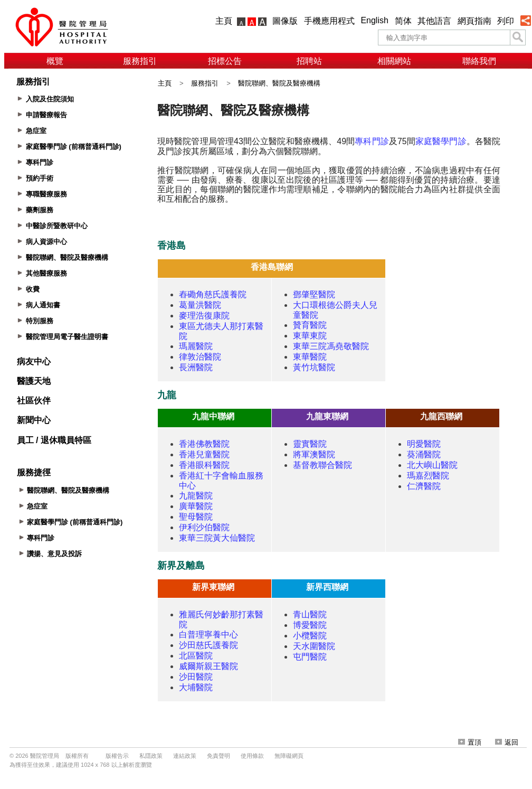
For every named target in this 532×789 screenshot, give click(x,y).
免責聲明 (218, 756)
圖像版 (285, 21)
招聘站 (309, 61)
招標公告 (225, 61)
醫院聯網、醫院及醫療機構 (279, 83)
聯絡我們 (479, 61)
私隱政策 (151, 756)
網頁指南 (474, 21)
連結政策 (185, 756)
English (374, 20)
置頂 (470, 742)
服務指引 (140, 61)
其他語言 (434, 21)
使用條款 (252, 756)
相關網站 (394, 61)
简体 (403, 21)
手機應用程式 (329, 21)
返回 (507, 742)
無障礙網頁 (289, 756)
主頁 (224, 21)
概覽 (55, 61)
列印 (506, 21)
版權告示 (117, 756)
